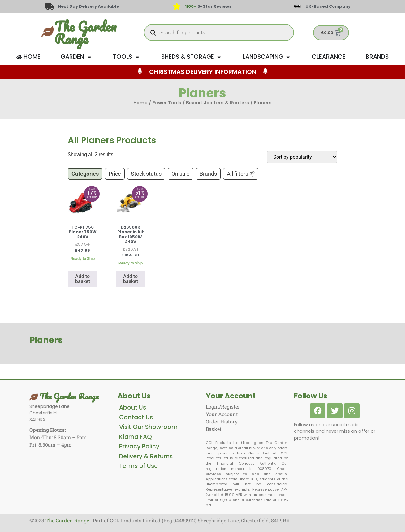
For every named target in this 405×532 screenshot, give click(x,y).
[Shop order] (302, 157)
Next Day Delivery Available (89, 6)
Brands (208, 174)
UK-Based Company (328, 6)
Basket (214, 429)
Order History (222, 421)
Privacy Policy (139, 446)
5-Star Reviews (208, 6)
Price (115, 174)
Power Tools (167, 103)
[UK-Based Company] (297, 6)
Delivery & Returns (146, 456)
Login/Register (223, 407)
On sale (181, 174)
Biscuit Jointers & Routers (218, 103)
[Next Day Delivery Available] (50, 6)
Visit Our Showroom (148, 427)
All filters (241, 174)
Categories (85, 174)
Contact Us (136, 417)
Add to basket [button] (83, 279)
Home (140, 103)
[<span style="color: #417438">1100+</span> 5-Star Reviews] (177, 6)
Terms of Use (138, 466)
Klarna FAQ (136, 437)
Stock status (146, 174)
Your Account (222, 414)
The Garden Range (85, 32)
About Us (133, 408)
